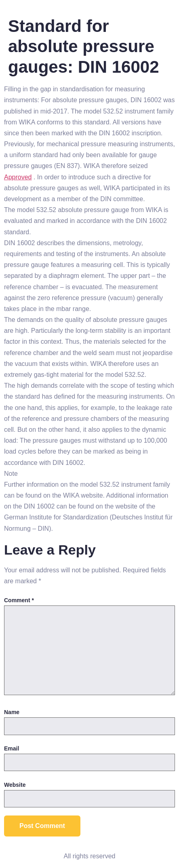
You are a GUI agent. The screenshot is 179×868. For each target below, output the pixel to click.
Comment (19, 600)
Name (12, 712)
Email (12, 748)
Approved (18, 177)
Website (15, 785)
